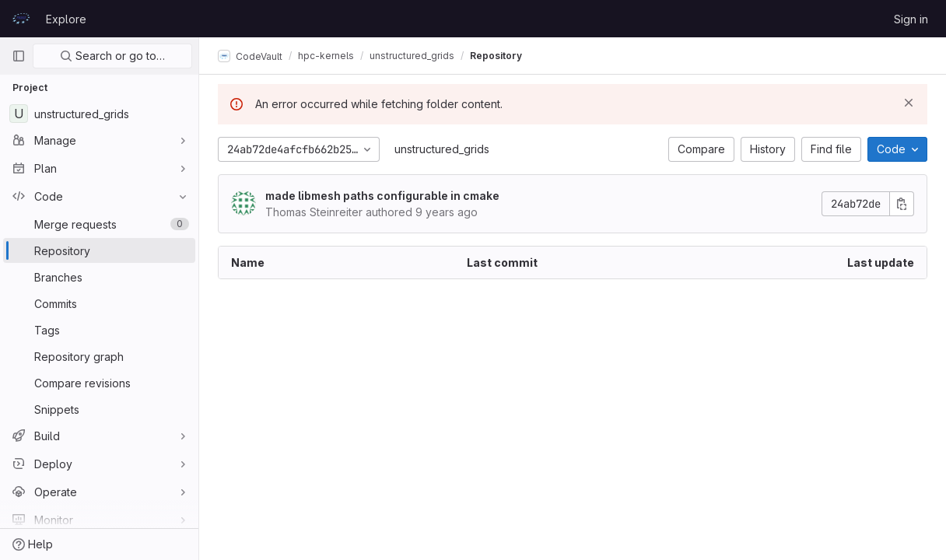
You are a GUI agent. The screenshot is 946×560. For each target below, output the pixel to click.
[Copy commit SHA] (902, 204)
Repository (496, 56)
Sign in (911, 19)
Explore (66, 19)
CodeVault (250, 56)
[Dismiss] (909, 103)
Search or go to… (112, 56)
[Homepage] (21, 19)
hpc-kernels (326, 56)
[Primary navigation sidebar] (19, 56)
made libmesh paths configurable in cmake (382, 196)
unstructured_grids (442, 149)
